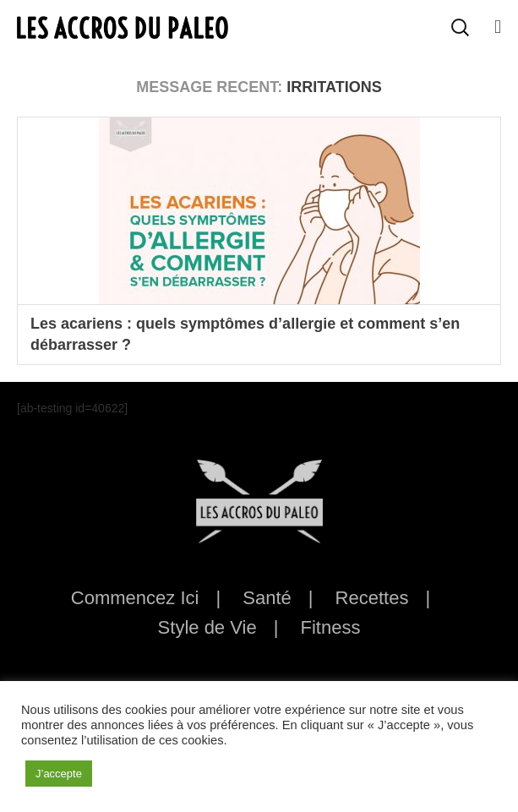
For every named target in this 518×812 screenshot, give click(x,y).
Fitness (330, 627)
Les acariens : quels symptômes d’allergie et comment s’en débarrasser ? (245, 334)
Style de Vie (207, 627)
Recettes (372, 598)
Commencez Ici (135, 598)
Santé (267, 598)
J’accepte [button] (59, 774)
